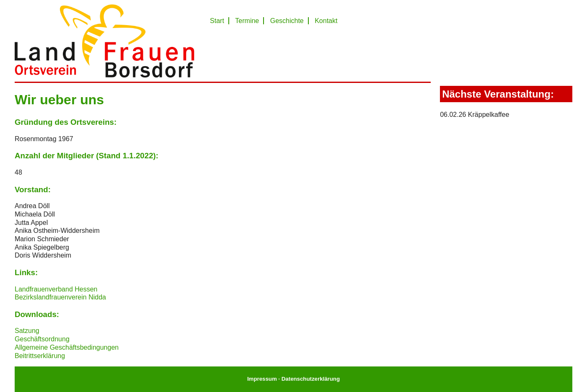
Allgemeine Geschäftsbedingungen (67, 347)
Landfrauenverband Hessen (56, 289)
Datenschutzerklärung (311, 379)
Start (217, 21)
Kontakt (326, 21)
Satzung (27, 331)
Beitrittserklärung (40, 356)
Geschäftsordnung (42, 339)
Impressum (262, 379)
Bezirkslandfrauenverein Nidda (60, 297)
